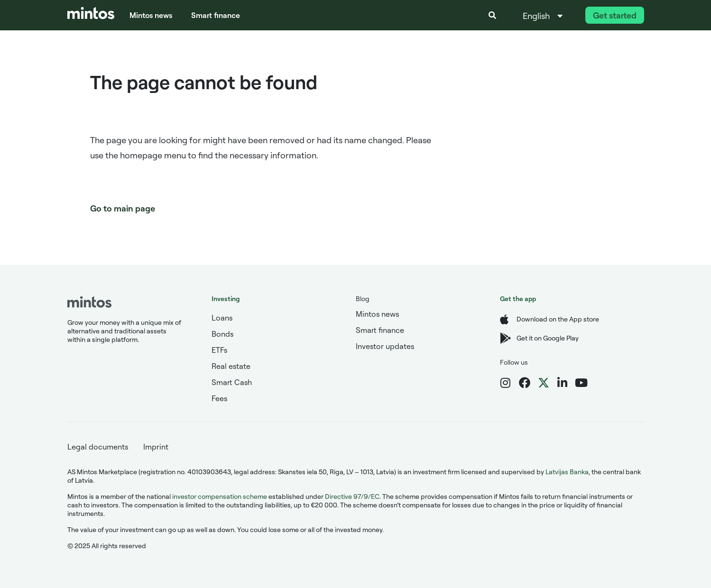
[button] (492, 15)
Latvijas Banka (567, 472)
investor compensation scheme (220, 496)
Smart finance (216, 15)
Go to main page (123, 208)
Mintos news (151, 15)
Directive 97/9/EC (352, 496)
